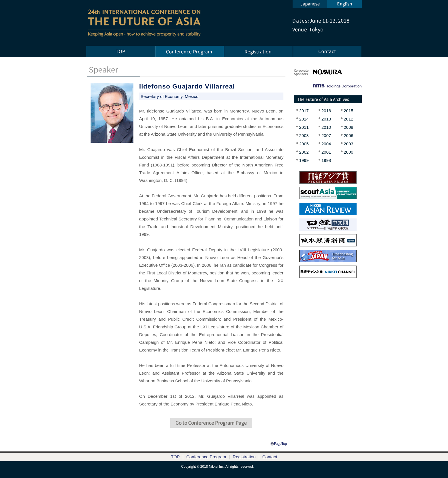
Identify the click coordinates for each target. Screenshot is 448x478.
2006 (348, 135)
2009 (348, 127)
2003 (348, 144)
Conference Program (206, 457)
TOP (175, 457)
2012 (348, 119)
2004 (326, 144)
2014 (304, 119)
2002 (304, 152)
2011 (304, 127)
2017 (304, 111)
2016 (326, 111)
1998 (326, 160)
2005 (304, 144)
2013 (326, 119)
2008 (304, 135)
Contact (270, 457)
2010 (326, 127)
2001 (326, 152)
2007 (326, 135)
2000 (348, 152)
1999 (304, 160)
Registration (244, 457)
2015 (348, 111)
